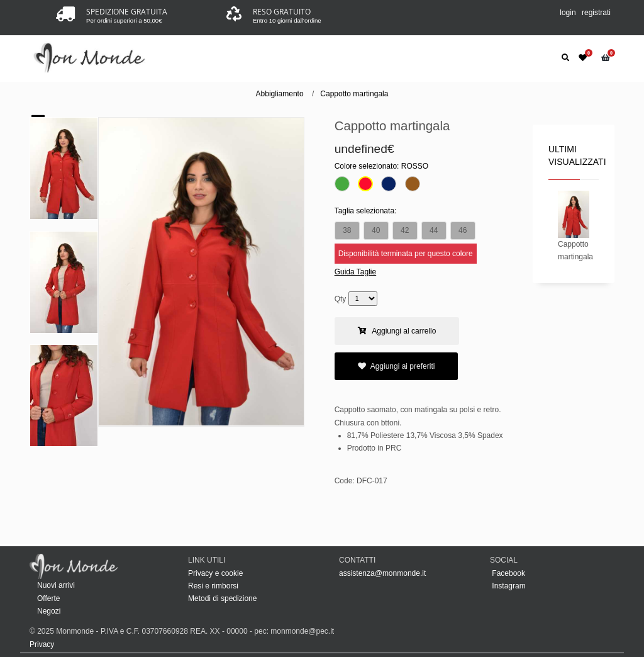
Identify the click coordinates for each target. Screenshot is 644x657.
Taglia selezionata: (366, 211)
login (568, 13)
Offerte (48, 598)
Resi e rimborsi (213, 586)
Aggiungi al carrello (397, 331)
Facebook (508, 573)
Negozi (49, 611)
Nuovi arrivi (56, 585)
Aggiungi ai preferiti (397, 366)
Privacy (42, 644)
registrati (596, 13)
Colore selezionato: (381, 166)
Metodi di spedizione (222, 598)
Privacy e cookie (215, 573)
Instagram (508, 586)
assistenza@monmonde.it (382, 573)
